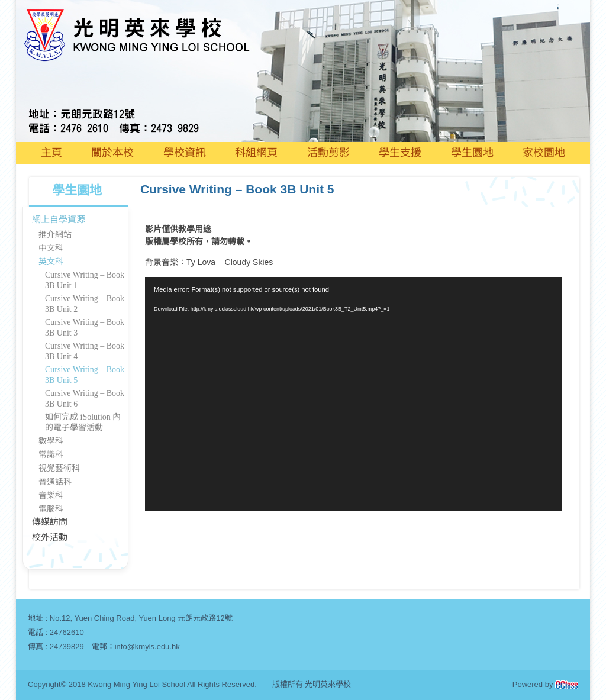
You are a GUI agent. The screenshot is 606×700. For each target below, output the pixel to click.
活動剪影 (328, 153)
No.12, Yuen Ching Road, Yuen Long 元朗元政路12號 (141, 618)
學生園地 (472, 153)
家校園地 (544, 153)
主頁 (51, 153)
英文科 (51, 262)
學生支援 (400, 153)
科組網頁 (256, 153)
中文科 (51, 248)
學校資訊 (185, 153)
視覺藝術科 (59, 468)
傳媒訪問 (50, 522)
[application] (353, 394)
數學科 (51, 441)
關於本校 (112, 153)
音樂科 (51, 496)
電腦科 (51, 509)
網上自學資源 (59, 220)
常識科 (51, 455)
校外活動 (50, 537)
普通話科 (55, 482)
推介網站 (55, 235)
